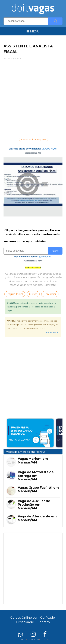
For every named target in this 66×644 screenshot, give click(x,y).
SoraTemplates (27, 640)
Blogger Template (44, 640)
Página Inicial (15, 294)
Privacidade (25, 622)
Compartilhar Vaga (34, 139)
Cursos (33, 294)
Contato (44, 622)
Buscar (55, 251)
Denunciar (50, 294)
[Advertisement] (33, 568)
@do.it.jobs (45, 257)
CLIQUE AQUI (49, 149)
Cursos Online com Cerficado (33, 618)
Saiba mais (52, 333)
